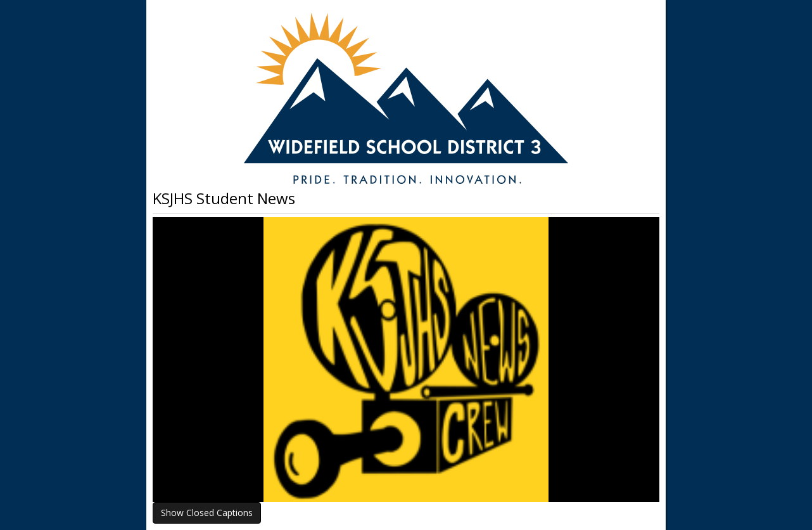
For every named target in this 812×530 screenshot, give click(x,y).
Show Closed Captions (207, 513)
